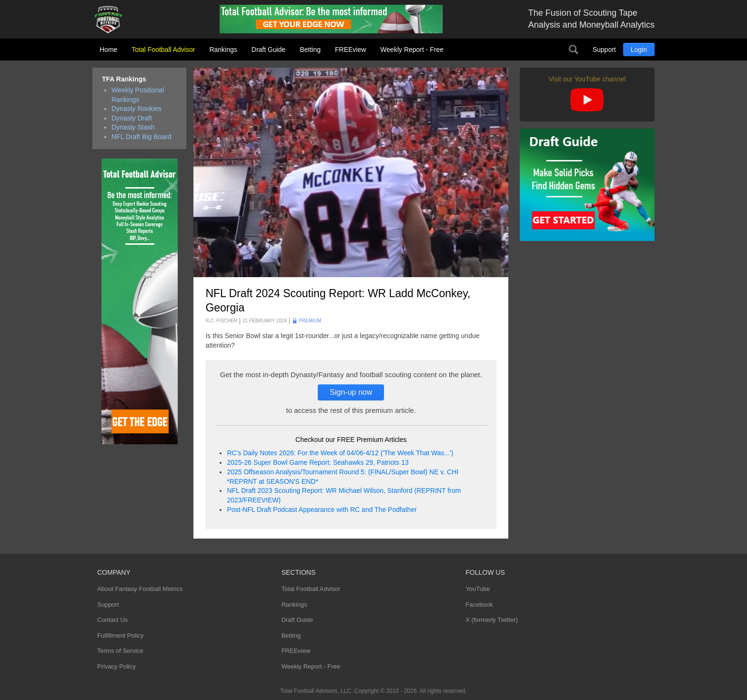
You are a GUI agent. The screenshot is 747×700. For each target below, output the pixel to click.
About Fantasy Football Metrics (140, 589)
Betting (310, 50)
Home (108, 50)
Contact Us (112, 620)
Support (604, 50)
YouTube (478, 589)
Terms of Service (120, 651)
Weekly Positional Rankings (138, 95)
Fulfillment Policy (121, 635)
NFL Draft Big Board (141, 137)
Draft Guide (269, 50)
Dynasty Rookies (136, 109)
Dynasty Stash (133, 127)
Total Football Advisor (163, 50)
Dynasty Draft (132, 118)
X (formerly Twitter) (492, 620)
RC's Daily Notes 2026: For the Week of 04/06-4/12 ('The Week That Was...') (340, 453)
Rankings (223, 50)
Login (639, 50)
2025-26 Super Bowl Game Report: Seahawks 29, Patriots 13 (318, 462)
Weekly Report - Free (412, 50)
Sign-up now (351, 392)
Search (574, 50)
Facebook (479, 605)
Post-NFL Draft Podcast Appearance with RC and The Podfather (322, 510)
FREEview (350, 50)
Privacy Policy (116, 666)
